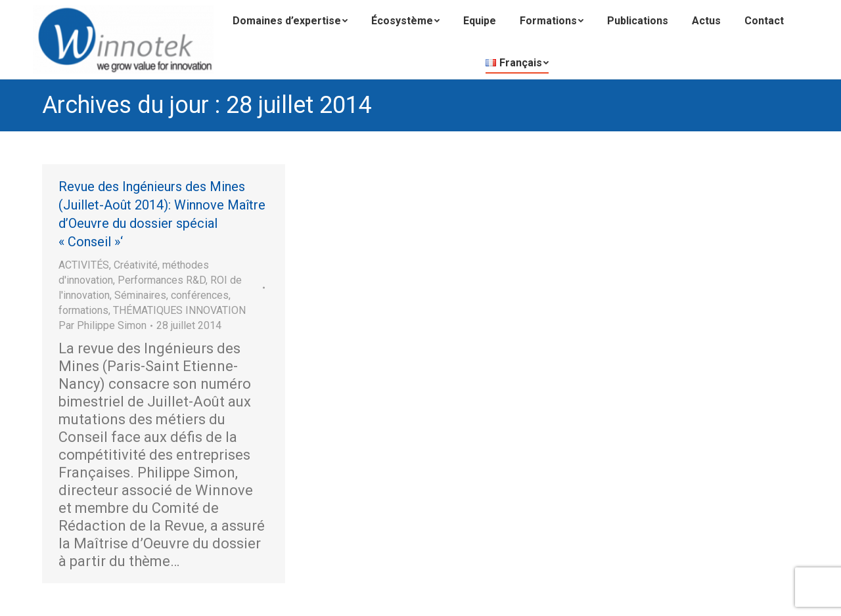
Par (102, 325)
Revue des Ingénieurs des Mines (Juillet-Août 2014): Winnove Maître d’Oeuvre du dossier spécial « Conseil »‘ (162, 214)
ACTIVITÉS (84, 265)
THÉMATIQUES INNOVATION (179, 310)
